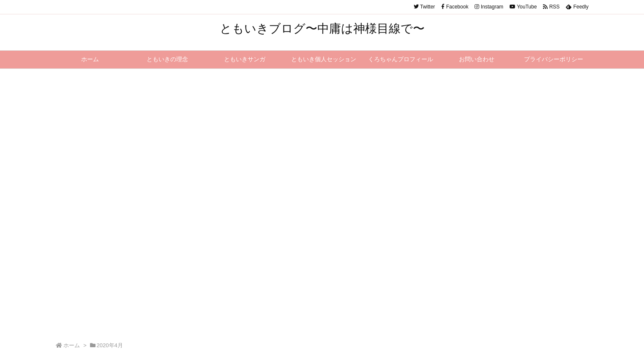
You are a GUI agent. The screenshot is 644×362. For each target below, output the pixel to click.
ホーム (72, 345)
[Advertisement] (322, 132)
